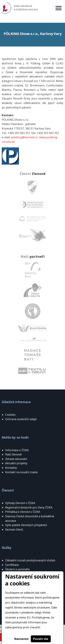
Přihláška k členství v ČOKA (23, 512)
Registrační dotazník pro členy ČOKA (29, 507)
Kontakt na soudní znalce (21, 472)
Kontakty (11, 468)
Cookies (10, 415)
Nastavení (21, 639)
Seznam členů (14, 529)
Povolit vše (41, 639)
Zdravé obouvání (16, 459)
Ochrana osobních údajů (21, 419)
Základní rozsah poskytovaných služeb (30, 560)
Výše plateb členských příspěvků (26, 525)
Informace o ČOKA (17, 450)
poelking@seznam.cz (24, 137)
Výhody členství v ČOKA (20, 503)
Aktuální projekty (16, 463)
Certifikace (12, 565)
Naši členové (13, 454)
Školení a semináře (17, 569)
